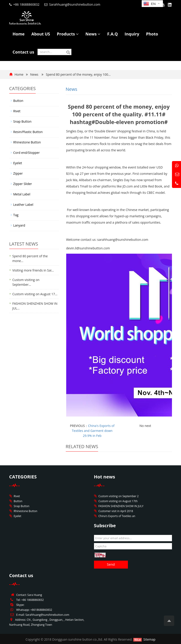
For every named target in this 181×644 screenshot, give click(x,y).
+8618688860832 (41, 610)
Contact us (24, 52)
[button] (77, 34)
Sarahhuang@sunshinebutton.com (75, 4)
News (93, 34)
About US (41, 34)
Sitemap (149, 639)
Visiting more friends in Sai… (33, 270)
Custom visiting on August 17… (35, 294)
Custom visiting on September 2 (119, 496)
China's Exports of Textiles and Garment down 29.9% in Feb (93, 431)
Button (18, 101)
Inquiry (132, 34)
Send (111, 564)
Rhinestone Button (27, 142)
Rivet (17, 111)
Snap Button (22, 121)
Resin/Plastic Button (28, 132)
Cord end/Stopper (27, 153)
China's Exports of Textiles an (117, 516)
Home (19, 34)
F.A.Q (112, 34)
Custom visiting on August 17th (118, 501)
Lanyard (19, 225)
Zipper (18, 173)
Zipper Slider (23, 184)
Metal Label (22, 194)
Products (68, 34)
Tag (16, 215)
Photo (152, 34)
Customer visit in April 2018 (116, 511)
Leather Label (23, 205)
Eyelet (18, 163)
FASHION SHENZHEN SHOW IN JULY (121, 506)
